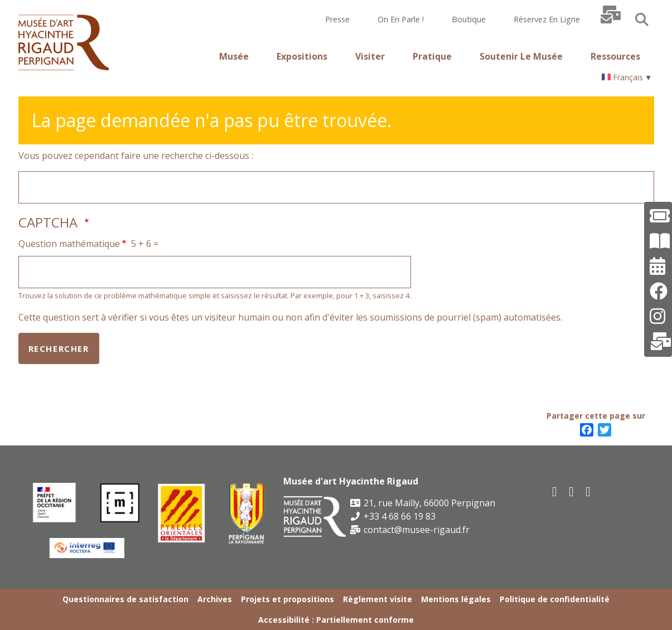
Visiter (370, 56)
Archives (215, 599)
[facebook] (555, 491)
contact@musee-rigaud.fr (410, 530)
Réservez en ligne (547, 19)
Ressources (615, 56)
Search (642, 20)
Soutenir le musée (521, 56)
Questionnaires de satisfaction (125, 599)
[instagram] (589, 491)
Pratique (432, 56)
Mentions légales (456, 599)
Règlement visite (378, 599)
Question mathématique (69, 244)
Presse (337, 19)
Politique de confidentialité (555, 599)
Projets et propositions (287, 599)
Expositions (302, 56)
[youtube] (572, 491)
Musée (234, 56)
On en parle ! (401, 19)
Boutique (469, 19)
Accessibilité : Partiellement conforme (336, 620)
